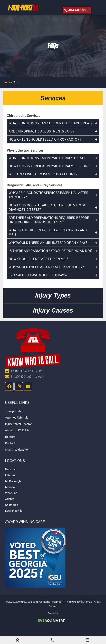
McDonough (13, 489)
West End (11, 500)
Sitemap (87, 609)
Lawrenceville (14, 518)
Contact (10, 451)
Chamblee (12, 512)
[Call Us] (52, 641)
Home (7, 89)
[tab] (53, 106)
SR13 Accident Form (18, 457)
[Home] (17, 641)
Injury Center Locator (18, 431)
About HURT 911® (17, 438)
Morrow (10, 494)
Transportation (15, 419)
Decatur (10, 477)
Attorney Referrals (17, 425)
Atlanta (10, 506)
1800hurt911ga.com (26, 609)
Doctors (10, 444)
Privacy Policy (72, 609)
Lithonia (10, 483)
